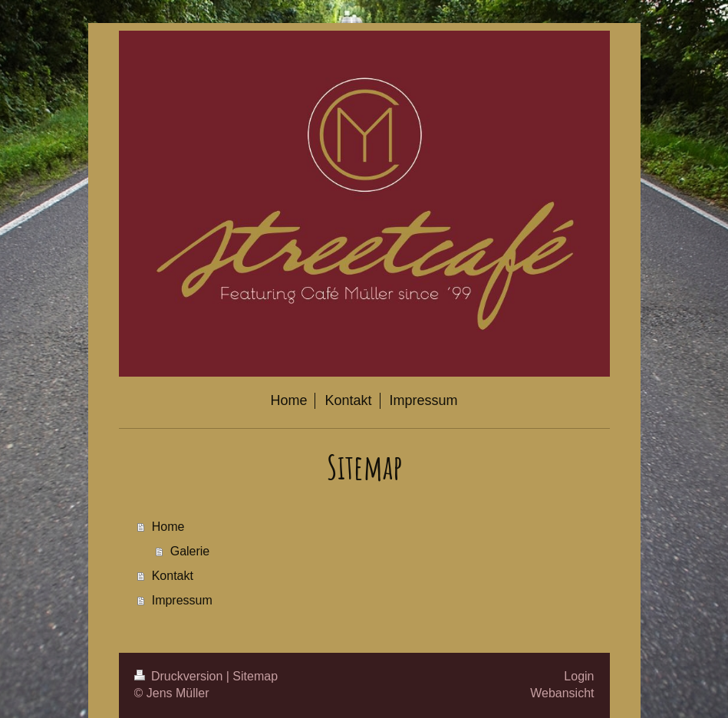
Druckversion (180, 676)
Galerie (190, 551)
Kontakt (173, 576)
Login (579, 676)
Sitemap (255, 676)
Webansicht (562, 693)
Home (168, 527)
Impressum (182, 600)
